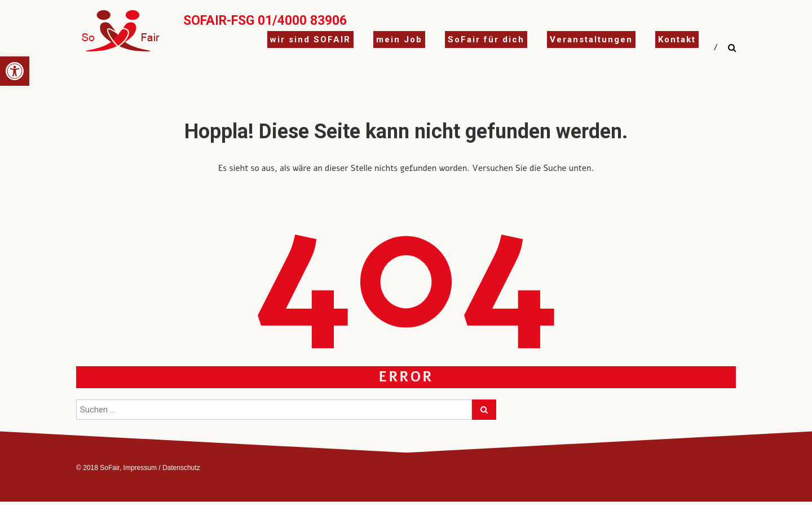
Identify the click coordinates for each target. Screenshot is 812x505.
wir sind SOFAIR (310, 39)
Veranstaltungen (591, 39)
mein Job (399, 39)
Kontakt (677, 39)
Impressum (140, 468)
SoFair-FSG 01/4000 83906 (265, 21)
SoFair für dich (486, 39)
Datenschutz (181, 468)
